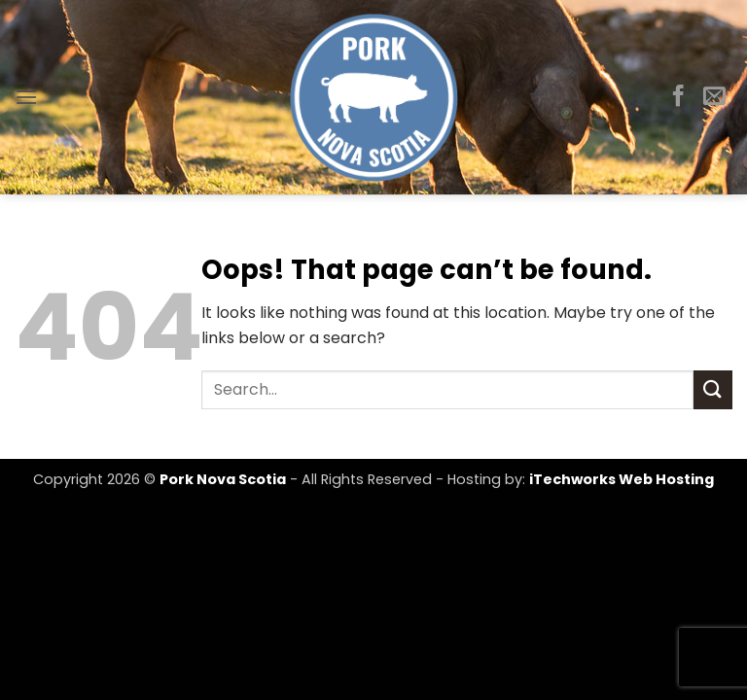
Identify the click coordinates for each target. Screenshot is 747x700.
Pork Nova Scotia (223, 479)
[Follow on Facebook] (678, 97)
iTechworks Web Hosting (622, 479)
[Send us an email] (714, 97)
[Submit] (713, 389)
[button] (26, 97)
